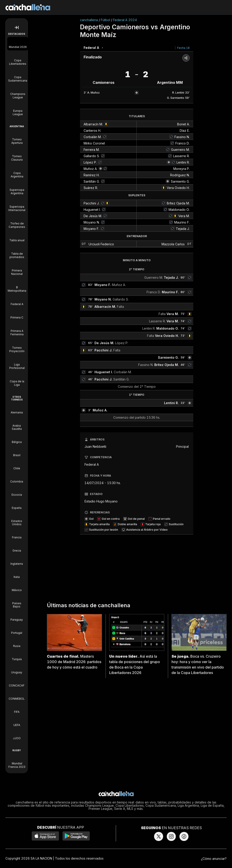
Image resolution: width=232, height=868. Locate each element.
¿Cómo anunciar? (214, 859)
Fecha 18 (183, 48)
